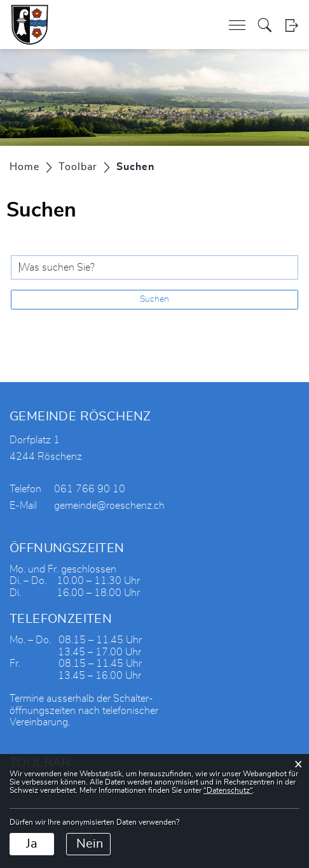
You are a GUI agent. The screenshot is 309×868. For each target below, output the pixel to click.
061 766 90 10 (90, 489)
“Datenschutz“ (228, 790)
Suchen (154, 299)
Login (292, 25)
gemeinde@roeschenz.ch (109, 506)
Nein (90, 844)
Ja (32, 844)
